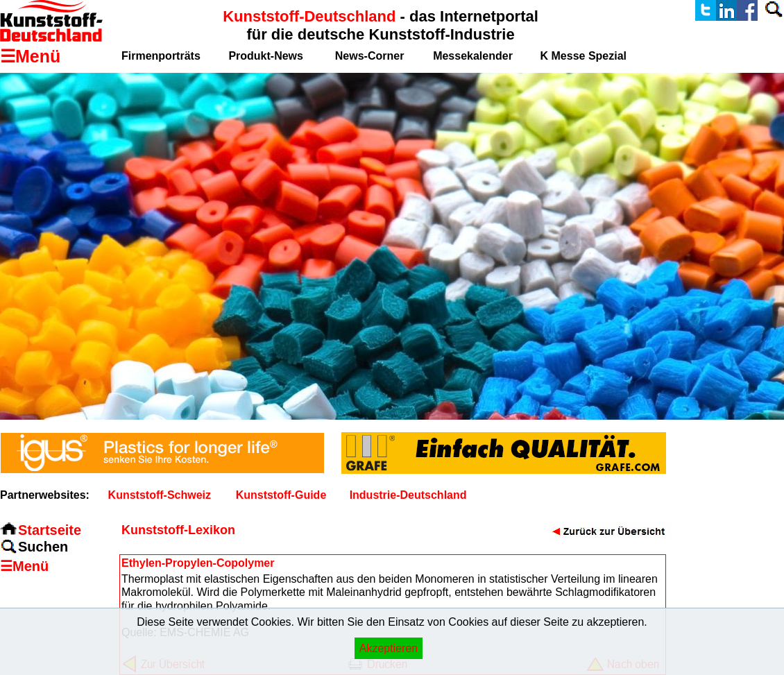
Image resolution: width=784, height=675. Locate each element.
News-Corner (370, 56)
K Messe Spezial (584, 56)
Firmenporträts (161, 56)
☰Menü (24, 566)
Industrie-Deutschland (408, 495)
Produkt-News (266, 56)
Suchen (43, 547)
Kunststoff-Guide (281, 495)
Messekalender (473, 56)
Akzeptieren (389, 648)
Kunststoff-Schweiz (160, 495)
